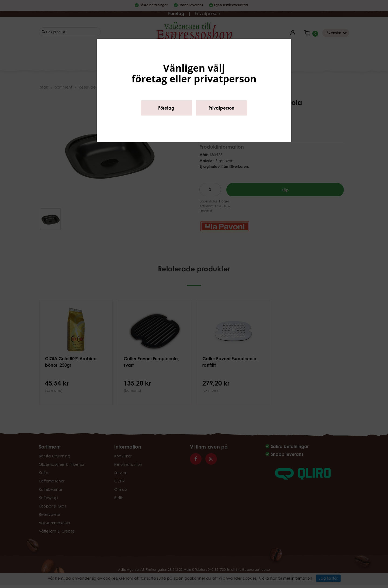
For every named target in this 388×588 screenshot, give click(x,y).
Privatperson (221, 108)
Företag (166, 108)
